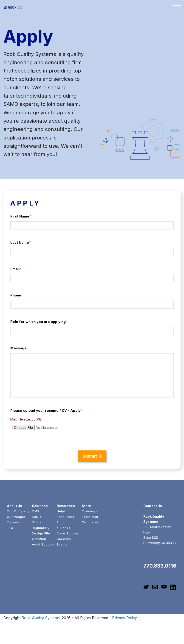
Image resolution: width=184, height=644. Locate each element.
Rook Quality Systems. (41, 618)
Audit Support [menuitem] (43, 544)
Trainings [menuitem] (89, 511)
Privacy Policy (125, 618)
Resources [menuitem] (66, 506)
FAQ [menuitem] (10, 528)
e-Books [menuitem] (64, 528)
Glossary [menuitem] (64, 539)
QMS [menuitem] (36, 511)
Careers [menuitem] (14, 522)
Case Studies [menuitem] (68, 533)
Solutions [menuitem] (40, 506)
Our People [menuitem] (16, 517)
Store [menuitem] (86, 506)
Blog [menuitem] (60, 522)
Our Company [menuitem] (18, 511)
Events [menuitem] (62, 544)
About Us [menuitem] (14, 506)
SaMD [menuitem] (37, 517)
